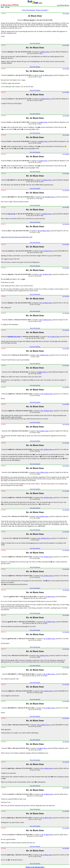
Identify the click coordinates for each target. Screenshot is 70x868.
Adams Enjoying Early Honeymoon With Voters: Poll (17, 237)
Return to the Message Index (35, 867)
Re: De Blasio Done (46, 75)
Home (59, 5)
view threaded (66, 13)
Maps (63, 5)
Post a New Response (29, 10)
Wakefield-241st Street (14, 337)
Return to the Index (42, 10)
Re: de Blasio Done (54, 337)
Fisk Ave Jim (11, 214)
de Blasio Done (45, 52)
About (68, 5)
